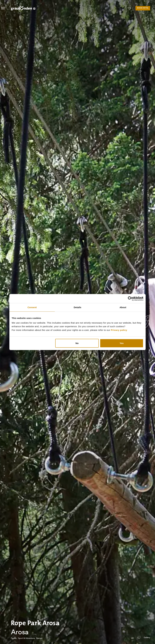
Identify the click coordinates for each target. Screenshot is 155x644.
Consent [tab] (32, 307)
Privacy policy (119, 330)
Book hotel (143, 8)
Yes (122, 343)
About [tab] (123, 307)
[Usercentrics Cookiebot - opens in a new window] (130, 298)
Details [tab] (77, 307)
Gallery (147, 637)
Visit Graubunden (23, 8)
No (77, 343)
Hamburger (3, 8)
